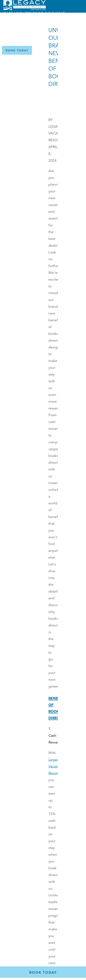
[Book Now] (17, 50)
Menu (23, 37)
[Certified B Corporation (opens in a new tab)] (79, 50)
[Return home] (25, 9)
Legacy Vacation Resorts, (55, 766)
